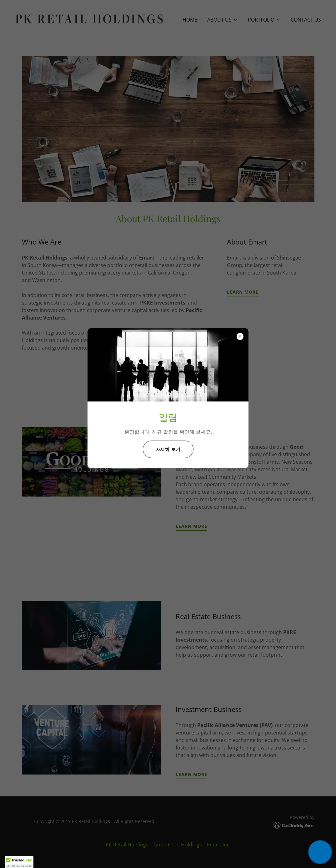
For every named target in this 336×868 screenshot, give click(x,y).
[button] (320, 852)
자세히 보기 (168, 449)
